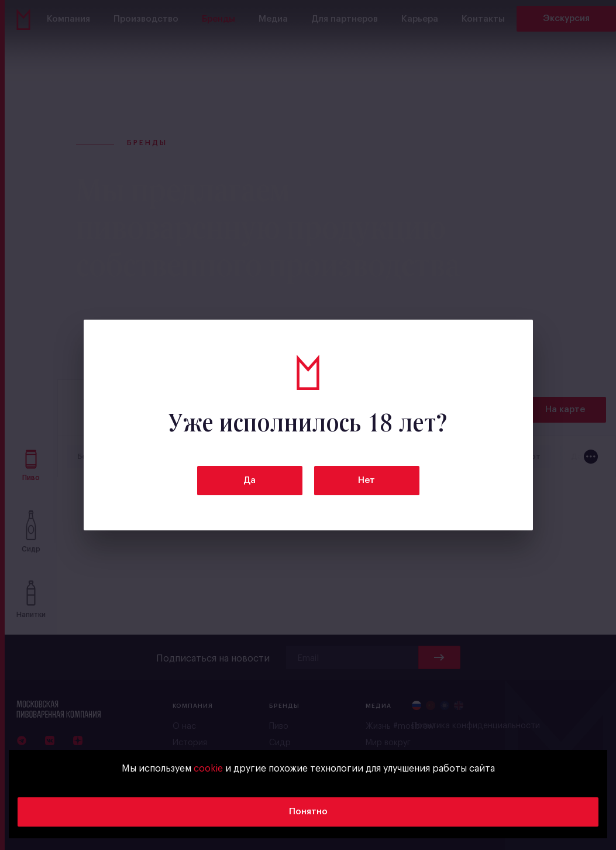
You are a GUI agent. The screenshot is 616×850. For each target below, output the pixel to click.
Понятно (308, 812)
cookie (208, 769)
